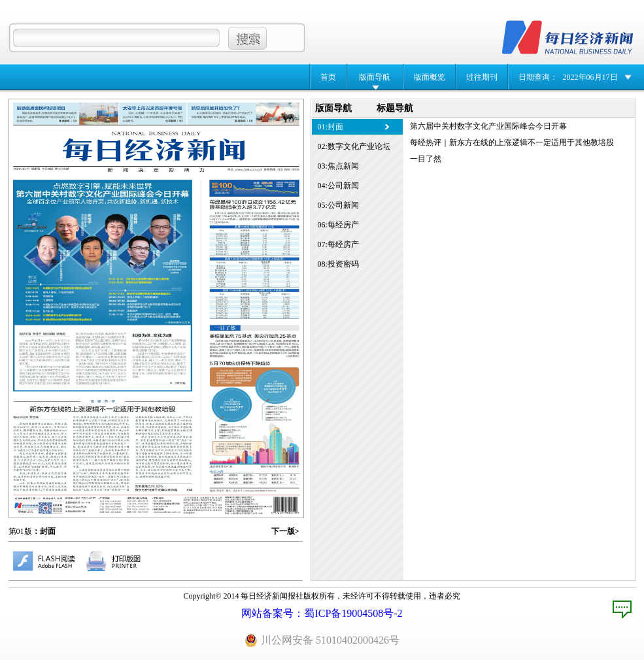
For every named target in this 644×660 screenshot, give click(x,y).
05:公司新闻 (338, 205)
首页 (328, 77)
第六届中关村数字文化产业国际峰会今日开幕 (488, 126)
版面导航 (375, 77)
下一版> (285, 531)
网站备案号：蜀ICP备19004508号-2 (322, 613)
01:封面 (330, 127)
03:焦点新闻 (338, 166)
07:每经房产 (338, 244)
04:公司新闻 (338, 186)
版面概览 (430, 77)
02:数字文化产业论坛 (354, 146)
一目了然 (426, 159)
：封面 (44, 531)
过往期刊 (482, 77)
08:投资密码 (338, 264)
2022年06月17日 (590, 77)
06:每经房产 (338, 225)
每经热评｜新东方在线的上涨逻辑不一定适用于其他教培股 (512, 142)
